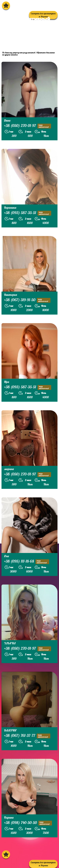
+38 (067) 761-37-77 (27, 736)
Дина (7, 120)
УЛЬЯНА (10, 643)
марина (9, 469)
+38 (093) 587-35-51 (28, 213)
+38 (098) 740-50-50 (28, 823)
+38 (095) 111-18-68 (27, 562)
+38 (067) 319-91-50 (27, 300)
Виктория (11, 295)
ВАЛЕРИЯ (10, 730)
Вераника (10, 208)
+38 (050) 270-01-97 (28, 126)
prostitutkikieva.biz (20, 42)
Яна (6, 556)
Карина (9, 817)
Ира (7, 382)
